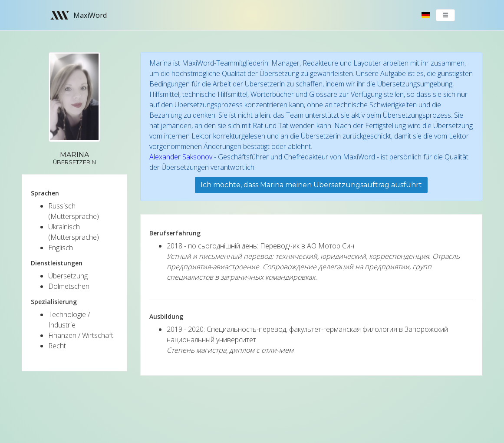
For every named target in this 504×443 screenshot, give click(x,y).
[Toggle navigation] (445, 15)
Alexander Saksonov (181, 157)
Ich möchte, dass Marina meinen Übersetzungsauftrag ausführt (311, 185)
